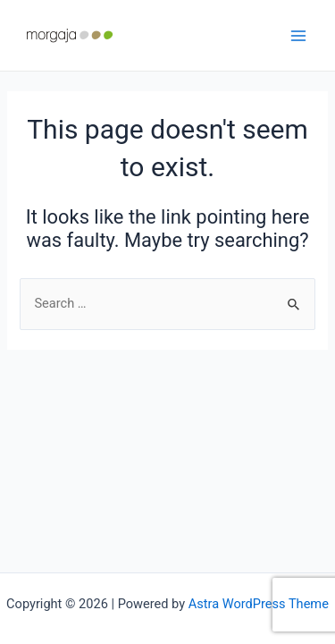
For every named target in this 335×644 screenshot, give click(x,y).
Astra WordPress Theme (259, 604)
